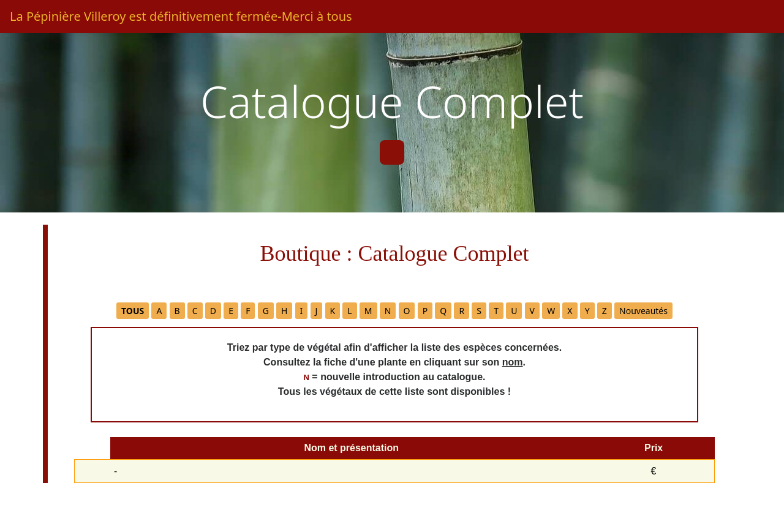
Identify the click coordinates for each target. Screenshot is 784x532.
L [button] (349, 311)
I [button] (302, 311)
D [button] (213, 311)
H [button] (284, 311)
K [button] (333, 311)
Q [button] (443, 311)
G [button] (266, 311)
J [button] (317, 311)
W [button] (551, 311)
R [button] (462, 311)
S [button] (479, 311)
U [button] (514, 311)
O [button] (407, 311)
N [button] (388, 311)
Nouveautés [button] (643, 311)
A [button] (159, 311)
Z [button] (605, 311)
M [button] (368, 311)
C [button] (195, 311)
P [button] (425, 311)
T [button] (496, 311)
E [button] (231, 311)
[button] (133, 311)
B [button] (177, 311)
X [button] (570, 311)
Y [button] (587, 311)
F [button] (248, 311)
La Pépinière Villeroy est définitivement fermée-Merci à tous (181, 16)
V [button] (532, 311)
